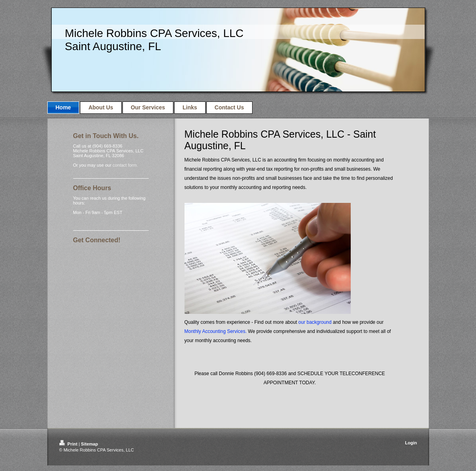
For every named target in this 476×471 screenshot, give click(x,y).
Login (411, 443)
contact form (125, 165)
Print (69, 444)
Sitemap (90, 444)
